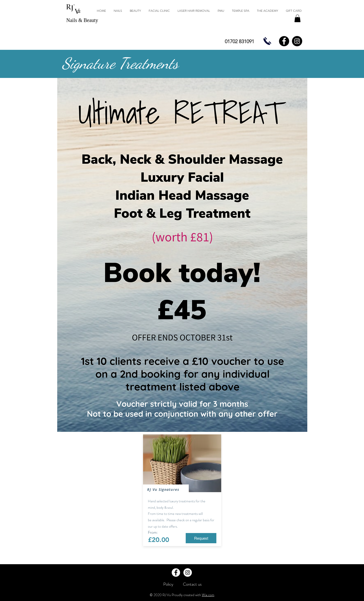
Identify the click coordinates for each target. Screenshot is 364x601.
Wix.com (208, 595)
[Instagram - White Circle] (188, 573)
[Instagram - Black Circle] (297, 41)
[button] (297, 18)
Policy (168, 584)
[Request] (201, 538)
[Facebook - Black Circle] (284, 41)
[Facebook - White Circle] (176, 573)
